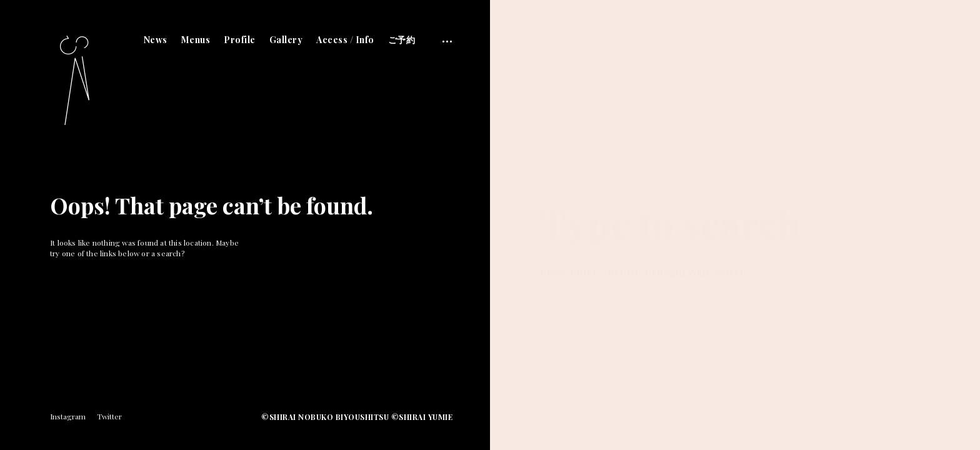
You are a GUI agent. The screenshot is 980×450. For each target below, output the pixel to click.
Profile (240, 40)
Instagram (68, 416)
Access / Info (345, 40)
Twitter (109, 416)
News (156, 40)
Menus (196, 40)
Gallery (286, 40)
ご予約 (402, 40)
